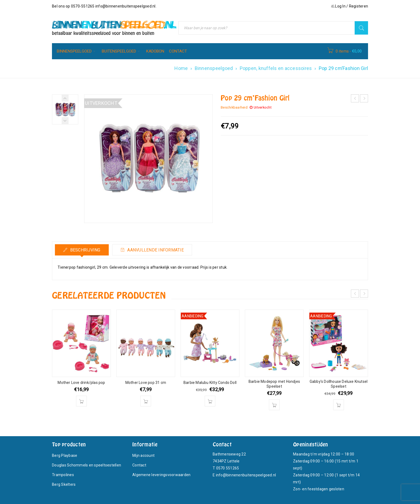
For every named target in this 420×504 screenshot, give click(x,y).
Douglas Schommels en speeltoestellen (87, 465)
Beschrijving (85, 250)
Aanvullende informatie (155, 250)
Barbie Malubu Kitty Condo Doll (210, 383)
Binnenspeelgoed (214, 68)
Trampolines (63, 475)
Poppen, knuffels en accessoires (276, 68)
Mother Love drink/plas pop (81, 383)
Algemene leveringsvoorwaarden (161, 475)
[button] (81, 401)
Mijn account (143, 455)
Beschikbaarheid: (235, 107)
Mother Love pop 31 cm (146, 383)
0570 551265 (228, 468)
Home (181, 68)
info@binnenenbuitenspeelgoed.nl (125, 6)
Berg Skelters (64, 484)
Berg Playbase (65, 455)
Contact (139, 465)
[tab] (82, 250)
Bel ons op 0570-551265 (74, 6)
